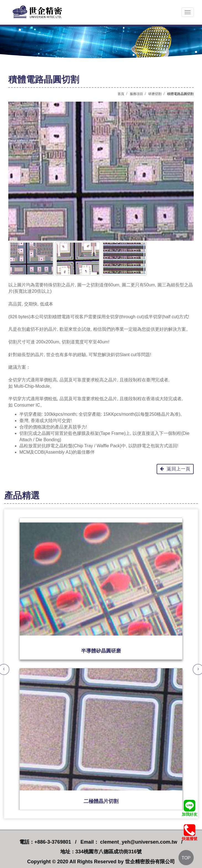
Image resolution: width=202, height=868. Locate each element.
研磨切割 (155, 94)
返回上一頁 (175, 469)
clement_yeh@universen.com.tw (138, 842)
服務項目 (136, 94)
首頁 (121, 94)
